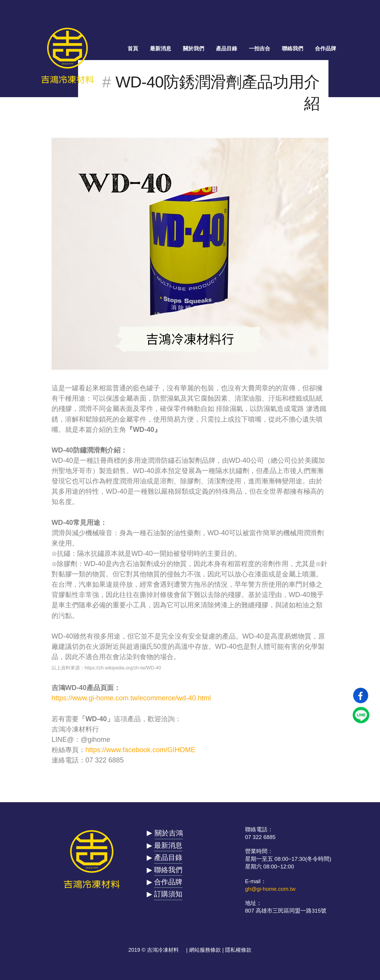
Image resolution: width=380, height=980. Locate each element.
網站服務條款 (205, 950)
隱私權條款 (238, 950)
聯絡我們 (293, 49)
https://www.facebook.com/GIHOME (140, 750)
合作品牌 (326, 49)
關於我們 (194, 49)
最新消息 (161, 49)
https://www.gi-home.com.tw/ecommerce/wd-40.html (131, 698)
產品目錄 (227, 49)
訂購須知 (168, 894)
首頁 (133, 49)
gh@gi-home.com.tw (270, 889)
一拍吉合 (260, 49)
